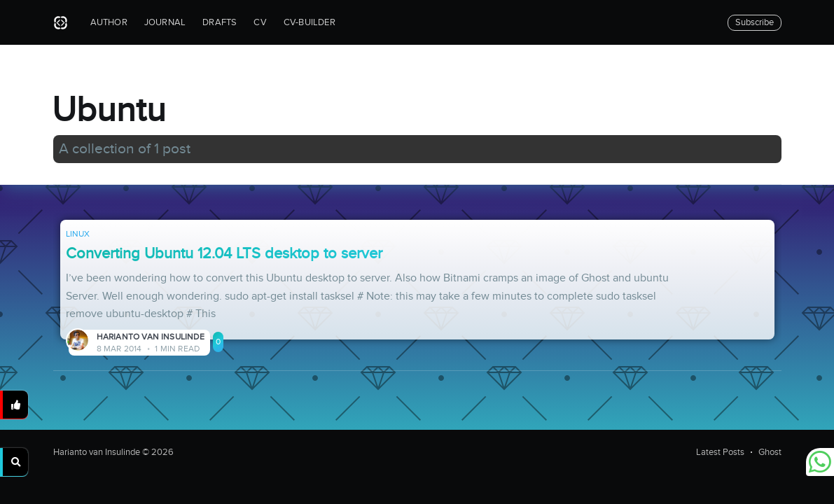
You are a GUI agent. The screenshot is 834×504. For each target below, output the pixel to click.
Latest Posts (720, 452)
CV (260, 22)
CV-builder (310, 22)
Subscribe (755, 22)
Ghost (770, 452)
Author (109, 22)
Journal (165, 22)
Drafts (220, 22)
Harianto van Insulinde (151, 337)
